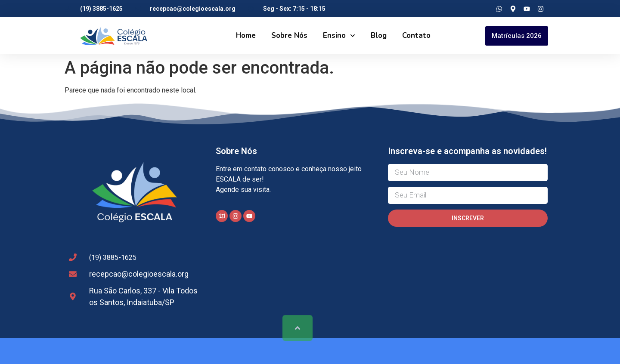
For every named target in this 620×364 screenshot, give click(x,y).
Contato (416, 35)
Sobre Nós (289, 35)
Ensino (339, 36)
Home (246, 35)
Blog (379, 35)
